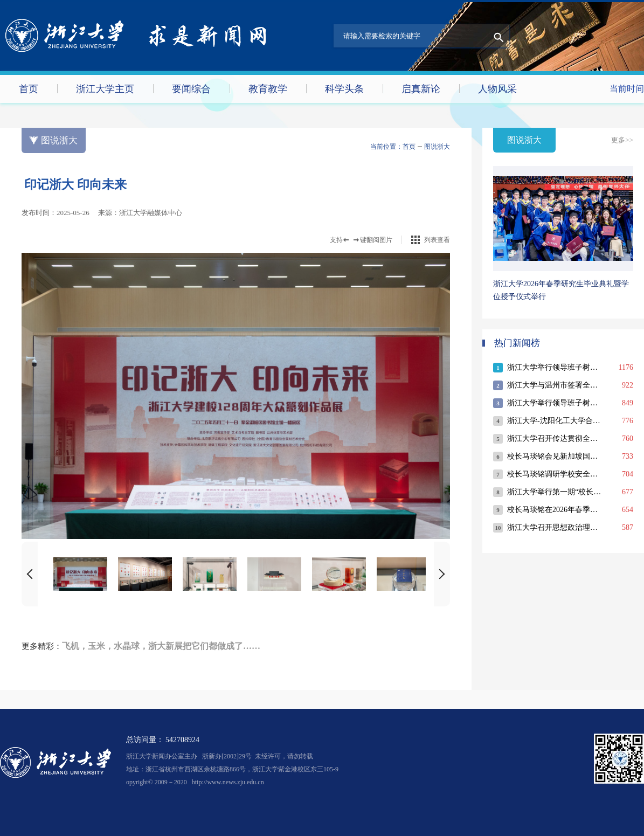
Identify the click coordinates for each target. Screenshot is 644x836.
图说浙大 (437, 147)
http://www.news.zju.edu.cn (228, 782)
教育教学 (268, 89)
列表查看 (437, 240)
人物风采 (497, 89)
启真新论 (421, 89)
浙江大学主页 (105, 89)
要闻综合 (191, 89)
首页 (29, 89)
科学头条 (344, 89)
